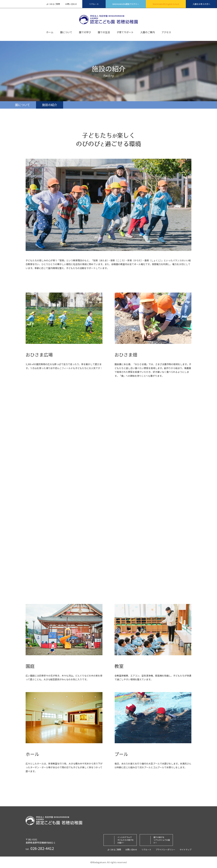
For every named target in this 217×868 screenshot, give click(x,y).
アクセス (166, 32)
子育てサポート (125, 32)
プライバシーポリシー (165, 850)
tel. (40, 848)
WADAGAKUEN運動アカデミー (126, 4)
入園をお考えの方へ (201, 4)
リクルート (94, 4)
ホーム (50, 32)
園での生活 (104, 32)
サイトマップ (186, 850)
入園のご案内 (148, 32)
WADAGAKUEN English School (166, 4)
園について (66, 32)
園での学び (85, 32)
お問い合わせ (71, 4)
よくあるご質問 (53, 4)
